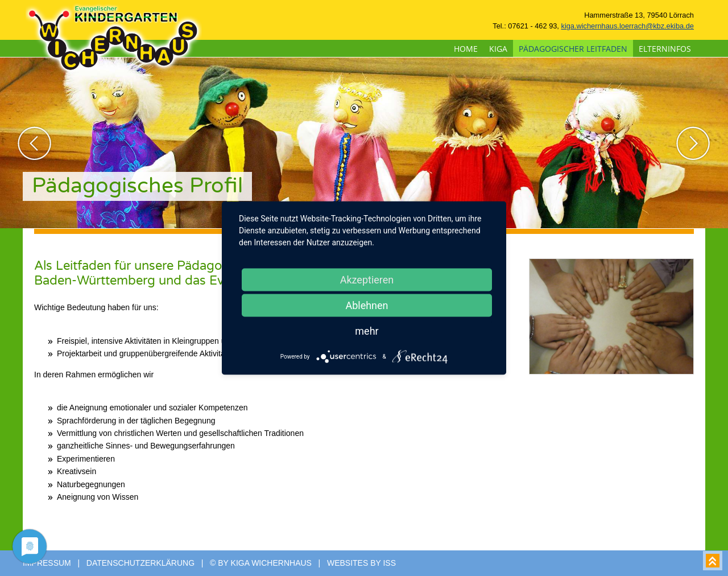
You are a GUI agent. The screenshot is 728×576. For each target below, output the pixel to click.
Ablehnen (367, 305)
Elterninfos (665, 49)
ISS (389, 563)
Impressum (47, 563)
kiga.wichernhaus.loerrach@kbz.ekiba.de (627, 26)
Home (466, 49)
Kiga (498, 49)
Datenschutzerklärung (140, 563)
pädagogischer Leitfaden (573, 49)
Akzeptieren (367, 280)
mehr (367, 331)
